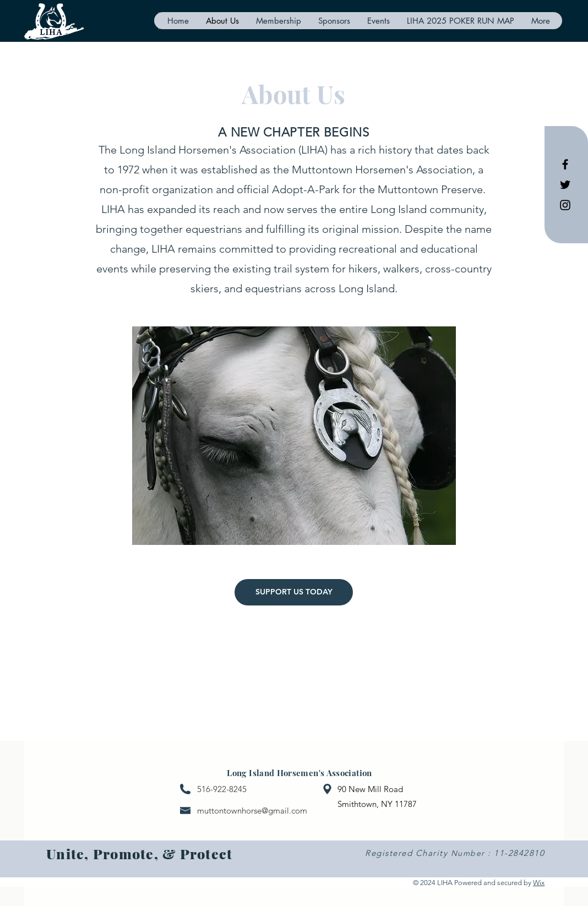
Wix (539, 883)
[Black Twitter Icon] (565, 185)
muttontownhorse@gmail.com (252, 811)
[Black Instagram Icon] (565, 205)
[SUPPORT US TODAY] (294, 592)
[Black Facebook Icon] (565, 164)
